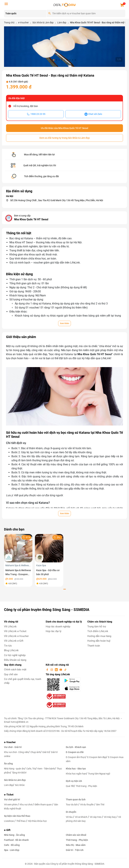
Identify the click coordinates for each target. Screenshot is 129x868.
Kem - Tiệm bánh (46, 769)
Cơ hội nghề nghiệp (15, 655)
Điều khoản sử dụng (15, 660)
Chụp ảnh (35, 752)
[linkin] (57, 670)
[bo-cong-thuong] (56, 696)
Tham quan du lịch (76, 799)
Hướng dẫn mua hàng (99, 636)
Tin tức (8, 646)
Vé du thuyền (87, 805)
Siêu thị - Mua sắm (76, 845)
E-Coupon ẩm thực (76, 757)
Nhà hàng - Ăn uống (14, 835)
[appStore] (73, 688)
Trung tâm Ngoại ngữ (99, 774)
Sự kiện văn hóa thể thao (17, 816)
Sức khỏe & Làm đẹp (15, 780)
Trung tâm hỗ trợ (97, 627)
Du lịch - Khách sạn (76, 747)
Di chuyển (71, 812)
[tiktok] (65, 670)
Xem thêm (64, 323)
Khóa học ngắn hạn (76, 774)
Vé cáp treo (96, 817)
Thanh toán (94, 646)
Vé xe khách (81, 817)
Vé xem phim (11, 805)
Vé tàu (69, 817)
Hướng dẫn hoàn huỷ (99, 641)
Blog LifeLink (11, 650)
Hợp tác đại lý (53, 631)
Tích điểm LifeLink (98, 631)
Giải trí (46, 752)
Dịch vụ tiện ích (74, 781)
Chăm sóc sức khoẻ (76, 835)
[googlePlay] (73, 681)
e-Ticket (9, 795)
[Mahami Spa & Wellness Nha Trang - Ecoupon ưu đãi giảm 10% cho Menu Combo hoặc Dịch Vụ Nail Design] (18, 548)
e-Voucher (10, 742)
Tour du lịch (72, 805)
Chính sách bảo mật (15, 670)
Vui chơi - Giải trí (13, 747)
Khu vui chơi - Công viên (16, 752)
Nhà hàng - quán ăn (14, 769)
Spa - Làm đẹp (12, 850)
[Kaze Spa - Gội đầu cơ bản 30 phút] (49, 548)
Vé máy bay (110, 817)
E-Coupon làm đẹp (97, 757)
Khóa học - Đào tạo (76, 769)
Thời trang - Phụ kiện (86, 786)
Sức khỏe (20, 785)
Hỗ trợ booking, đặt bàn (26, 106)
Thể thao (21, 821)
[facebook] (48, 670)
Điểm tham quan (43, 805)
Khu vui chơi (26, 805)
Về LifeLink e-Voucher (16, 636)
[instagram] (52, 670)
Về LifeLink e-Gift (14, 641)
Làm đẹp (9, 785)
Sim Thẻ (100, 805)
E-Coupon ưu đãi (75, 752)
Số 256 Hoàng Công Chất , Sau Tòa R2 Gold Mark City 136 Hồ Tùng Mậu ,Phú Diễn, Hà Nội (57, 200)
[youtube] (61, 670)
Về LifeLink (10, 627)
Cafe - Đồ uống (12, 845)
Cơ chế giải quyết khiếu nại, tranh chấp (23, 681)
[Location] (25, 14)
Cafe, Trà (31, 769)
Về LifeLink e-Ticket (15, 631)
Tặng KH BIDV (19, 773)
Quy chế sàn (11, 674)
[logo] (64, 5)
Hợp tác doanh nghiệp (58, 627)
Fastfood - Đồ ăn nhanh (16, 840)
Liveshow (9, 821)
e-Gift (7, 830)
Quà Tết (70, 786)
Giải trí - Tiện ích (75, 850)
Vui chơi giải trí (12, 799)
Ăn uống (8, 764)
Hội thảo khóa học (37, 821)
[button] (54, 60)
